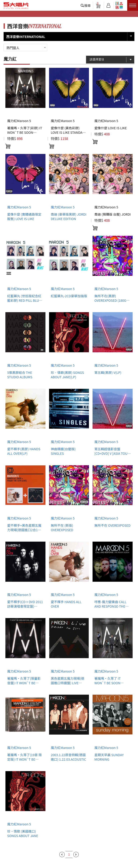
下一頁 (76, 855)
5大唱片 (16, 6)
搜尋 (88, 5)
